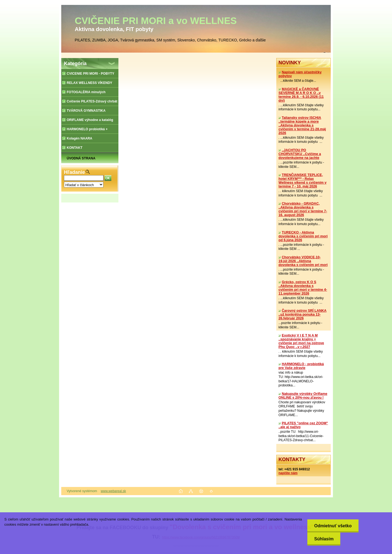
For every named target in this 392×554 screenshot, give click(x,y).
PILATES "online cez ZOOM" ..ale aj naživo (303, 425)
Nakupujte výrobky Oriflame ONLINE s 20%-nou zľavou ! (303, 396)
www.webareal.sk (113, 491)
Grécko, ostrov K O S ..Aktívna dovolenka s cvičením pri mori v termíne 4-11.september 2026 (303, 288)
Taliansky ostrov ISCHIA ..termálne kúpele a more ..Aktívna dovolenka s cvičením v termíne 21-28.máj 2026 (302, 125)
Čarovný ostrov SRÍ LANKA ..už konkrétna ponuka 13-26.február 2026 (302, 314)
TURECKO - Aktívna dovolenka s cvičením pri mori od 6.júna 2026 (303, 236)
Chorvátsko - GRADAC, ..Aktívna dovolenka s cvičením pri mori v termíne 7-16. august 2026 (303, 209)
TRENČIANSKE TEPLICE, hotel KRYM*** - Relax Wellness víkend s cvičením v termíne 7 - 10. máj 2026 (302, 181)
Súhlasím (324, 539)
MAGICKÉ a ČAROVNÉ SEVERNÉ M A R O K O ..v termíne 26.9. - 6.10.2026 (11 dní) (301, 95)
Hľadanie (74, 172)
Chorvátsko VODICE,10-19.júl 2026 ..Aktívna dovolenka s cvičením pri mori (303, 261)
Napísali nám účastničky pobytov (300, 74)
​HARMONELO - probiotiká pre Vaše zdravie (301, 366)
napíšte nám (288, 473)
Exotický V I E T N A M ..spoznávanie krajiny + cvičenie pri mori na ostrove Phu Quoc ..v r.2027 (301, 341)
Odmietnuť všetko (333, 526)
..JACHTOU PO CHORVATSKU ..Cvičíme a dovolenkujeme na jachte (300, 154)
